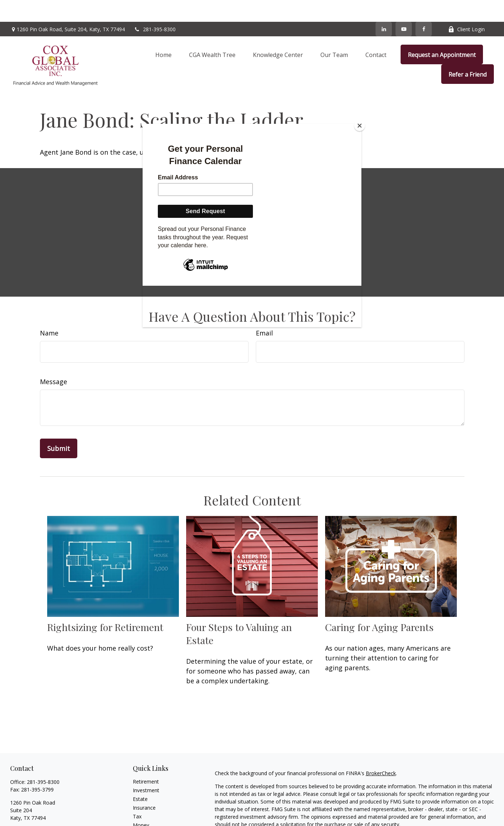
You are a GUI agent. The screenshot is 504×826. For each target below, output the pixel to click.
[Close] (360, 126)
